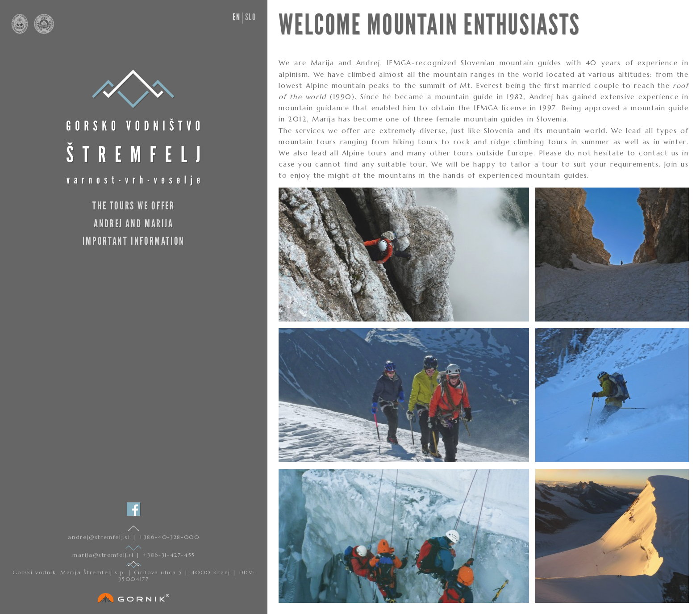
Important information (134, 241)
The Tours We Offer (133, 206)
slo (251, 17)
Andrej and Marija (134, 223)
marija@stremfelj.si (104, 555)
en (236, 17)
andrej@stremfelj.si (100, 537)
